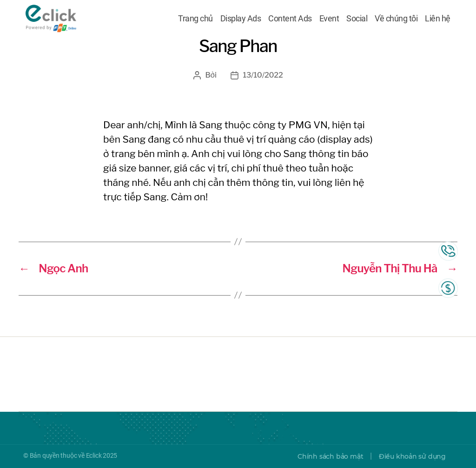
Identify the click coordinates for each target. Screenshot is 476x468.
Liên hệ (438, 20)
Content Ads (290, 20)
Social (357, 20)
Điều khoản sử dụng (412, 456)
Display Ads (241, 20)
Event (329, 20)
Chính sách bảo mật (330, 456)
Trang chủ (195, 20)
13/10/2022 (263, 75)
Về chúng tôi (396, 20)
